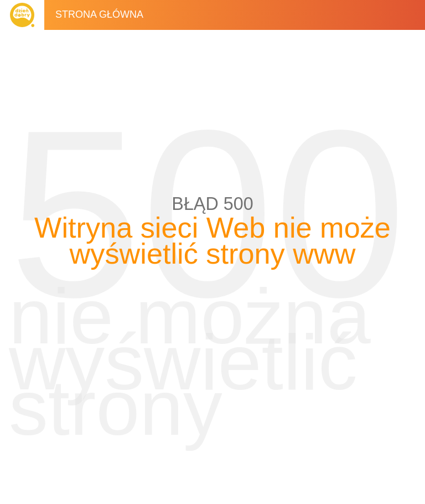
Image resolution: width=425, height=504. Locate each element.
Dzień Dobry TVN (22, 15)
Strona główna (99, 14)
